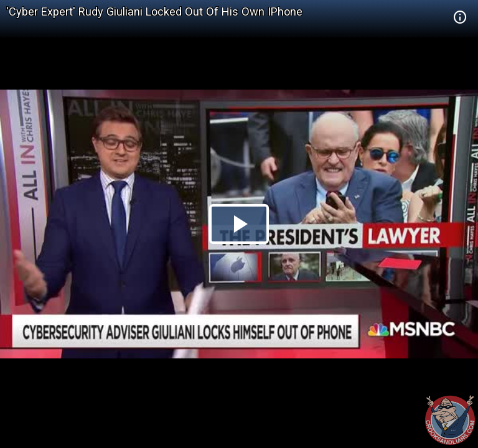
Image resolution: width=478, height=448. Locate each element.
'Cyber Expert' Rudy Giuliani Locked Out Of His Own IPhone (154, 12)
